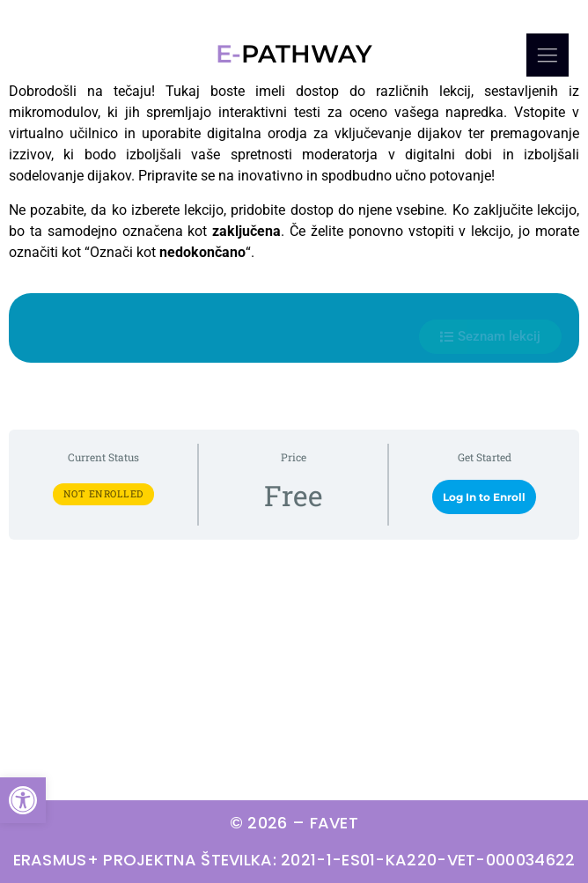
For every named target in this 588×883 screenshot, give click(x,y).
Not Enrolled (103, 493)
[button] (23, 800)
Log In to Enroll (484, 497)
